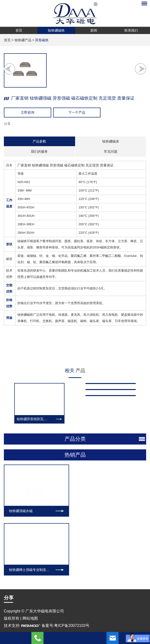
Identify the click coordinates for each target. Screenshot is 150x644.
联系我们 (131, 30)
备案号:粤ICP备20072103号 (65, 490)
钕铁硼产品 (23, 40)
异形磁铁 (42, 40)
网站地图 (30, 482)
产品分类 (75, 405)
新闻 (94, 30)
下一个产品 (77, 112)
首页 (19, 30)
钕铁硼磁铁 (56, 30)
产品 (75, 370)
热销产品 (75, 421)
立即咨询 (28, 112)
